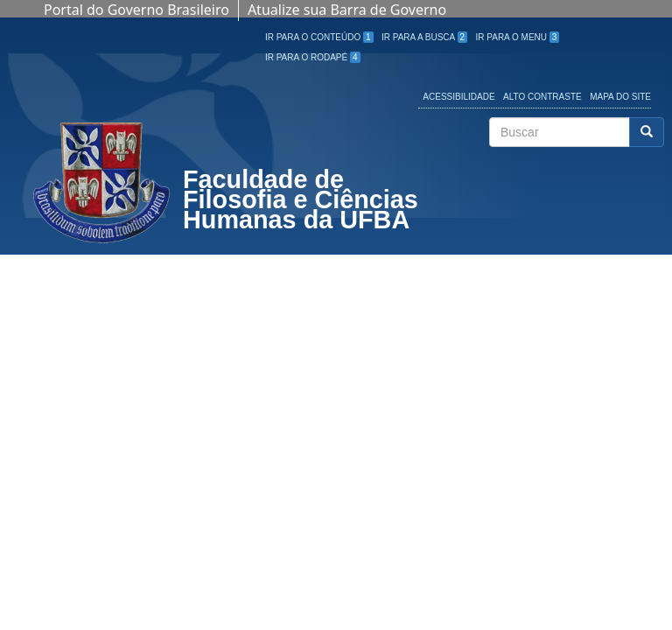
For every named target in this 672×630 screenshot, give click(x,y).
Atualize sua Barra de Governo (347, 10)
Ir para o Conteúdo (319, 37)
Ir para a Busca (424, 37)
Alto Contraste (542, 97)
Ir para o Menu (518, 37)
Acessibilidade (458, 97)
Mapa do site (620, 97)
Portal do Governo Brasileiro (136, 10)
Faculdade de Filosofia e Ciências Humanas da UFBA (301, 202)
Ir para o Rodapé (313, 57)
